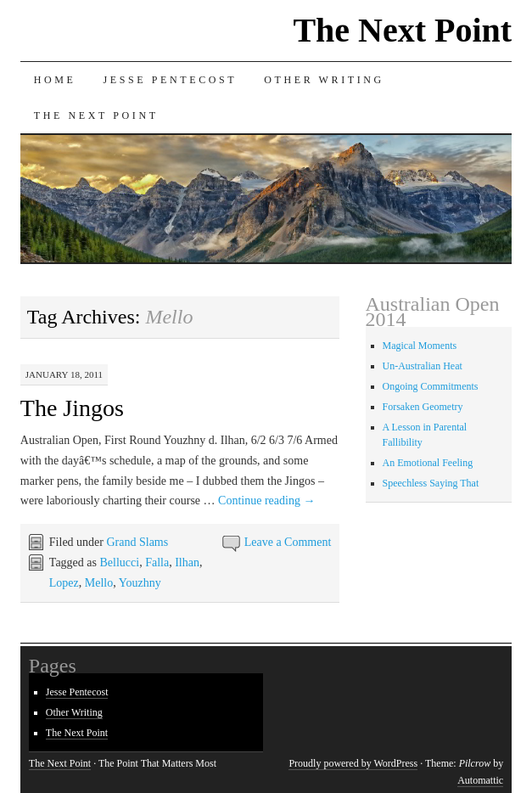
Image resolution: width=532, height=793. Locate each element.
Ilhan (187, 562)
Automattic (480, 780)
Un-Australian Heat (423, 366)
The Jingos (72, 408)
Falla (157, 562)
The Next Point (402, 30)
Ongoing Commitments (431, 386)
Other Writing (324, 80)
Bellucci (119, 562)
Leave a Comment (288, 542)
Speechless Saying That (431, 483)
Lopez (64, 583)
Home (55, 80)
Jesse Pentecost (171, 80)
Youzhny (140, 583)
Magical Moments (420, 346)
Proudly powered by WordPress (353, 763)
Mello (99, 583)
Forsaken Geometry (423, 407)
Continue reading (266, 501)
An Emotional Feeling (428, 463)
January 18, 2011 (64, 374)
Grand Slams (137, 542)
